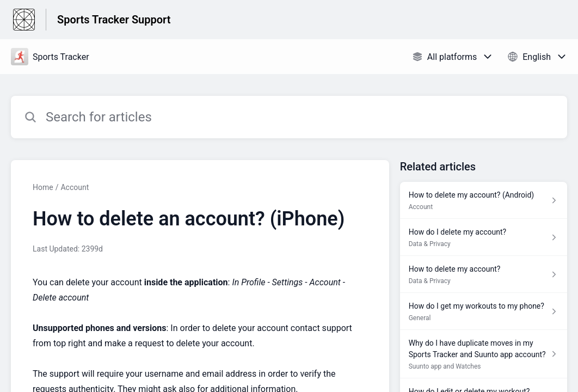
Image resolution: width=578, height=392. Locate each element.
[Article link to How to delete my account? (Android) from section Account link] (484, 200)
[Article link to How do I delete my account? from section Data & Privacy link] (484, 237)
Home (43, 187)
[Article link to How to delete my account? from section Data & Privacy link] (484, 274)
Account (75, 187)
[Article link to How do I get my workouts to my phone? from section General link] (484, 311)
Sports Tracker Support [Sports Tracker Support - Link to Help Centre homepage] (114, 20)
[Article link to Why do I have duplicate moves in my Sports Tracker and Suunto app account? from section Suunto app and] (484, 354)
